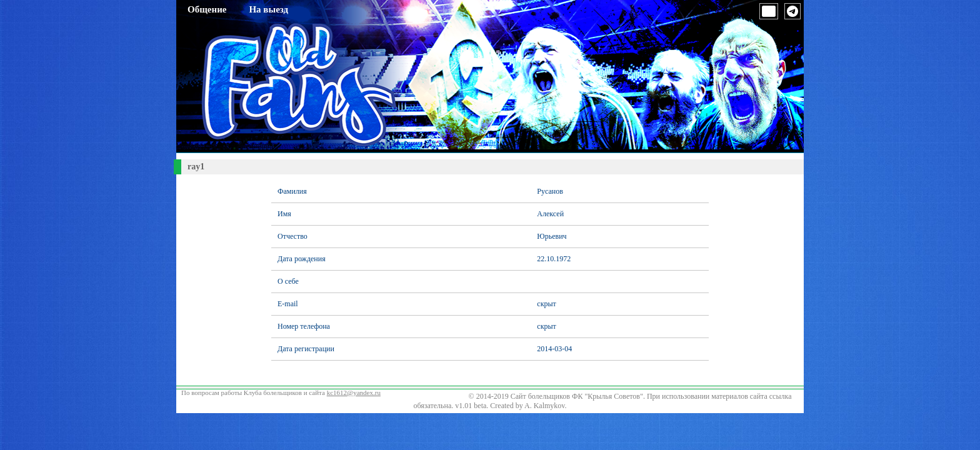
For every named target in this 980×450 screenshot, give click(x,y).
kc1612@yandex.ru (354, 392)
